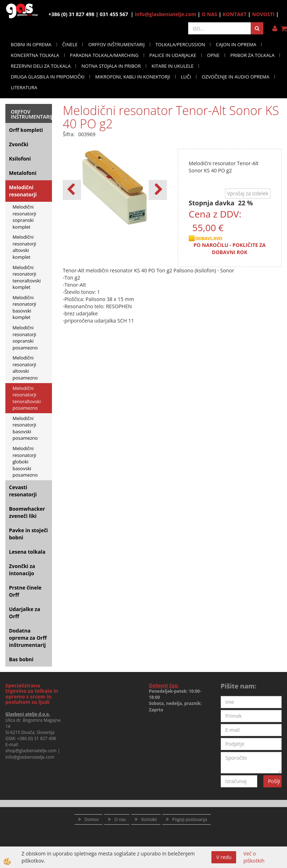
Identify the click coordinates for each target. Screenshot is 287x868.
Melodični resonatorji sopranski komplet (24, 217)
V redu (224, 857)
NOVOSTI (263, 14)
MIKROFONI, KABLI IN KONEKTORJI (133, 77)
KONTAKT (235, 14)
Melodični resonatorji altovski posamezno (25, 368)
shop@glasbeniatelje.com (31, 751)
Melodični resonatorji (23, 191)
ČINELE (70, 44)
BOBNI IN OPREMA (31, 44)
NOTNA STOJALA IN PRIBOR (111, 66)
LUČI (186, 77)
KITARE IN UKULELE (173, 66)
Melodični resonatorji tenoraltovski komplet (27, 277)
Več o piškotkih (254, 857)
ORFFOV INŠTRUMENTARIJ (116, 44)
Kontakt (149, 819)
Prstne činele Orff (25, 591)
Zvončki (19, 144)
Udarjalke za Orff (25, 613)
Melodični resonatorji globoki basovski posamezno (25, 462)
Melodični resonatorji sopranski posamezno (25, 338)
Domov (92, 819)
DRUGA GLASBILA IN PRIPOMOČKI (48, 77)
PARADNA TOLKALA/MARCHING (104, 55)
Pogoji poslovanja (190, 819)
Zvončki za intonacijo (22, 570)
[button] (158, 190)
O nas (120, 819)
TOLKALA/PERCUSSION (180, 44)
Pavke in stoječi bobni (28, 534)
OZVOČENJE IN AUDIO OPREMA (236, 77)
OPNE (213, 55)
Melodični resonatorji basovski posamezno (25, 428)
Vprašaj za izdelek (248, 193)
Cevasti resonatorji (23, 491)
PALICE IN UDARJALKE (173, 55)
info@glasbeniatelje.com (166, 14)
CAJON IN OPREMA (236, 44)
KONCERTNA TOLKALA (35, 55)
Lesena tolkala (27, 552)
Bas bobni (21, 659)
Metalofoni (23, 173)
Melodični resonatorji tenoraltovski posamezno (27, 398)
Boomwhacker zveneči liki (27, 512)
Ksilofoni (20, 159)
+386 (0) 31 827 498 (36, 738)
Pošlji (274, 781)
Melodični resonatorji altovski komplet (24, 247)
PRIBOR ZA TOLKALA (253, 55)
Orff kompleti (26, 130)
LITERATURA (24, 87)
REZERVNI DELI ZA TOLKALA (41, 66)
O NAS (210, 14)
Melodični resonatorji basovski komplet (24, 307)
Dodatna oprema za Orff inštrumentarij (28, 638)
